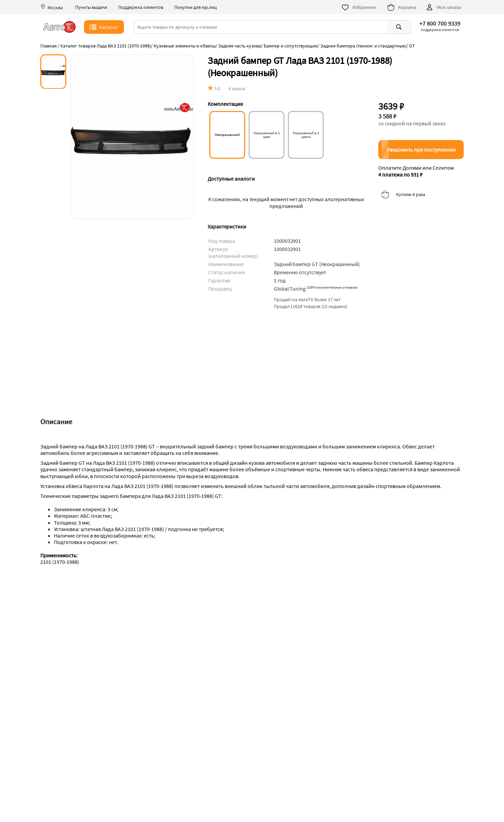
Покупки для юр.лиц (195, 7)
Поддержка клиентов (141, 7)
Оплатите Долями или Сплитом (416, 171)
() (332, 287)
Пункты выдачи (91, 7)
